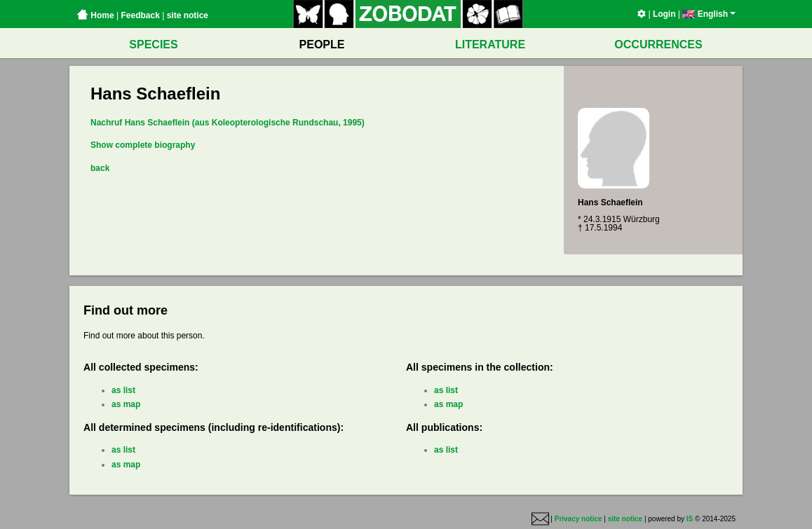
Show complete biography (143, 145)
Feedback (140, 15)
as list (123, 390)
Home (95, 15)
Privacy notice (578, 519)
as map (126, 404)
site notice (188, 15)
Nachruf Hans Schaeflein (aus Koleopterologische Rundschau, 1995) (228, 123)
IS (690, 519)
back (100, 168)
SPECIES (153, 44)
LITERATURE (490, 44)
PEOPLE (322, 44)
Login (664, 14)
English (709, 14)
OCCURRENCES (658, 44)
